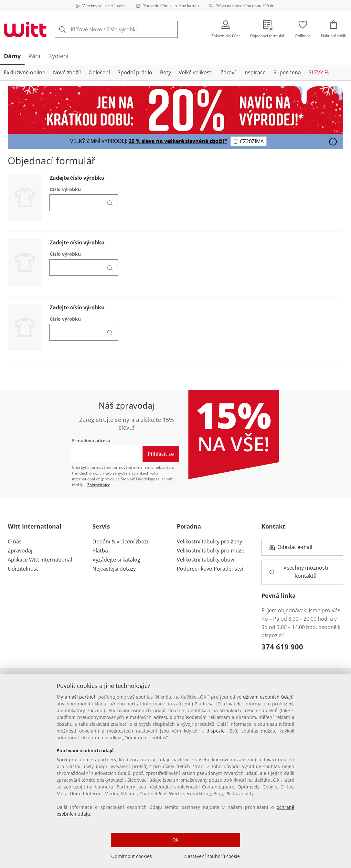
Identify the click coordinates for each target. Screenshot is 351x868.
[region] (175, 771)
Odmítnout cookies (132, 856)
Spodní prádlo (135, 72)
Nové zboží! (67, 72)
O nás (15, 541)
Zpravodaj (20, 551)
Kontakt (273, 526)
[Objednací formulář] (267, 29)
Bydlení (58, 56)
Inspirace (255, 72)
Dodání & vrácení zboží (120, 541)
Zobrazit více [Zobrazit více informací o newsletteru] (99, 485)
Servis (101, 526)
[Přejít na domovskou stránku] (25, 29)
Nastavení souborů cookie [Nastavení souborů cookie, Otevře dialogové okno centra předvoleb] (212, 856)
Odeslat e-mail (303, 549)
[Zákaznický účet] (226, 29)
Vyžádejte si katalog (116, 560)
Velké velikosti (196, 72)
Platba (100, 551)
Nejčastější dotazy (114, 569)
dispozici (216, 731)
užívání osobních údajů (268, 697)
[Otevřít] (333, 142)
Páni (34, 56)
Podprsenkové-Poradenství (210, 569)
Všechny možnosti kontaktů (300, 572)
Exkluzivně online (25, 72)
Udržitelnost (23, 569)
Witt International (35, 526)
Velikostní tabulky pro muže (211, 551)
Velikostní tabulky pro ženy (209, 541)
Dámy (12, 56)
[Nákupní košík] (334, 29)
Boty (165, 72)
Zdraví (228, 72)
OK (175, 840)
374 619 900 (282, 647)
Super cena (287, 72)
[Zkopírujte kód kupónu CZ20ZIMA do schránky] (249, 141)
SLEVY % (319, 72)
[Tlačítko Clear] (163, 29)
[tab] (12, 56)
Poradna (189, 526)
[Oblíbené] (303, 29)
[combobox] (126, 29)
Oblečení (99, 72)
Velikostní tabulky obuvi (206, 560)
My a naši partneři (77, 697)
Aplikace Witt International (40, 560)
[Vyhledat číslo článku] (110, 203)
